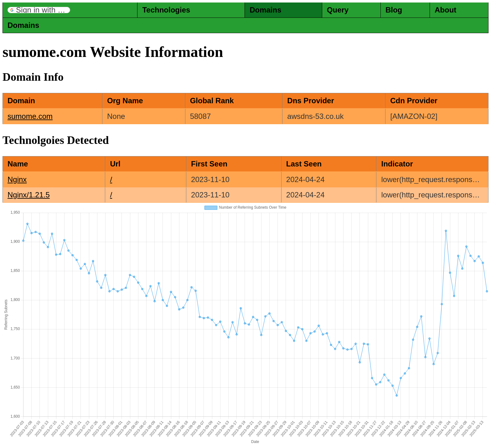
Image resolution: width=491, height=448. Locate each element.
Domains (265, 10)
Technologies (166, 10)
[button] (39, 10)
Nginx (17, 179)
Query (338, 10)
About (445, 10)
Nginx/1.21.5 (29, 195)
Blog (394, 10)
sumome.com (30, 116)
